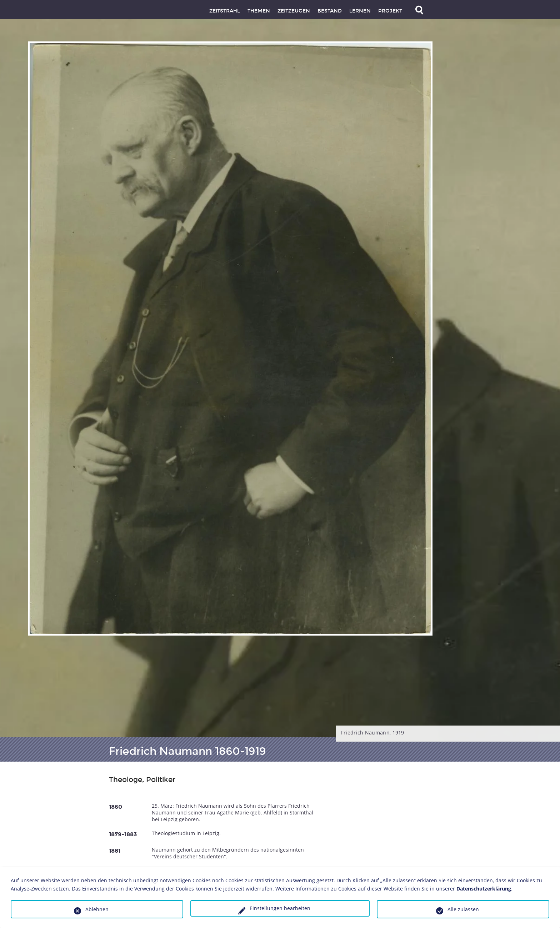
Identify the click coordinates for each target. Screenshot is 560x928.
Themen (259, 11)
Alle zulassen (463, 909)
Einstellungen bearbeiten (280, 908)
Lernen (360, 11)
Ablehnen (97, 909)
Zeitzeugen (294, 11)
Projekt (390, 11)
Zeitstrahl (225, 11)
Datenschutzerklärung (484, 889)
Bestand (330, 11)
